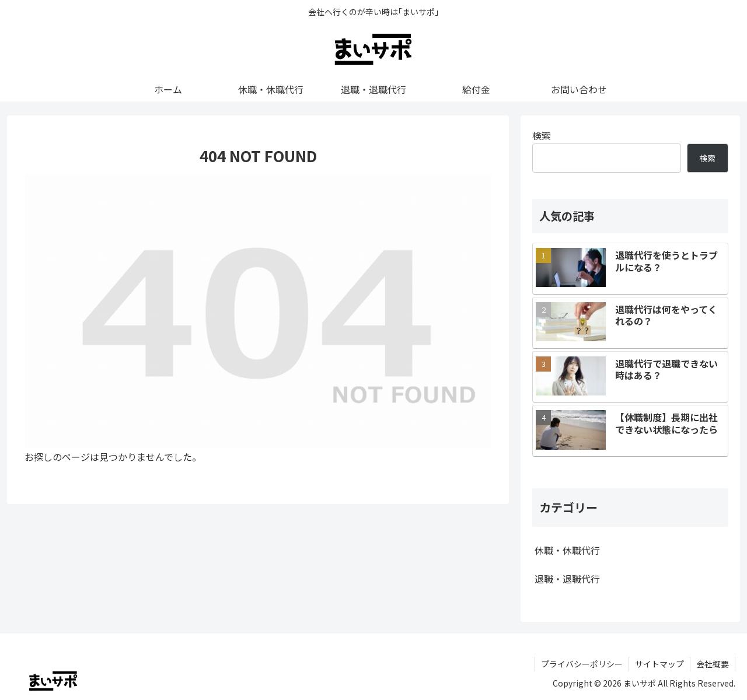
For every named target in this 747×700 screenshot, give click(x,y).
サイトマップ (659, 664)
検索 (542, 135)
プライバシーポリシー (582, 664)
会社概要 (713, 664)
